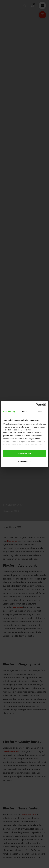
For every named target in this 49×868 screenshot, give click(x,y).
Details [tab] (24, 411)
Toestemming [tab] (9, 411)
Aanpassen (25, 461)
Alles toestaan (24, 453)
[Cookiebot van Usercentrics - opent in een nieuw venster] (36, 405)
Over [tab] (40, 411)
